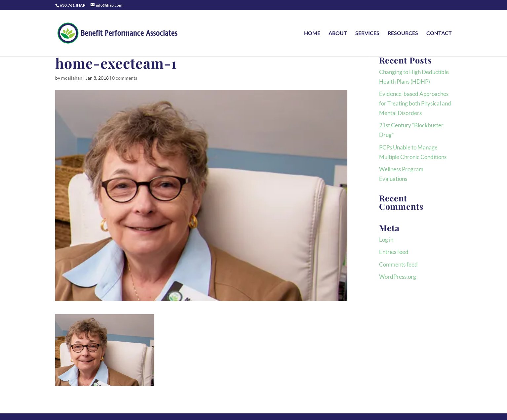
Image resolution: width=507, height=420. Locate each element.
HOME (312, 33)
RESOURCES (403, 33)
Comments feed (398, 264)
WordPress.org (398, 277)
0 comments (125, 78)
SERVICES (367, 33)
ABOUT (338, 33)
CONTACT (439, 33)
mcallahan (72, 78)
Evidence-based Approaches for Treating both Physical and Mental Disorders (415, 103)
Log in (386, 240)
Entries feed (394, 252)
